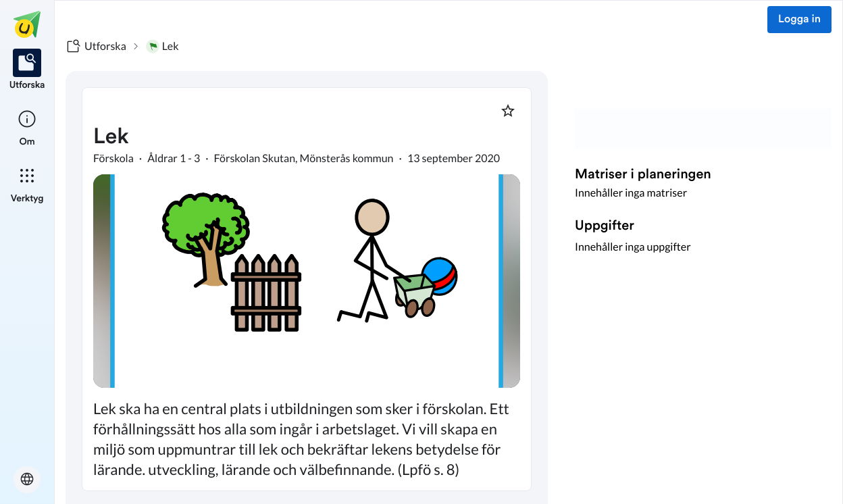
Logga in (799, 20)
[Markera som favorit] (508, 111)
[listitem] (27, 70)
